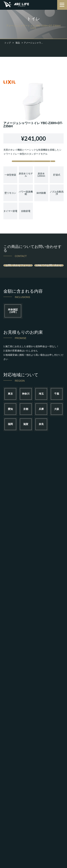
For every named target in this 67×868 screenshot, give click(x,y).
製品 (18, 43)
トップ (8, 43)
